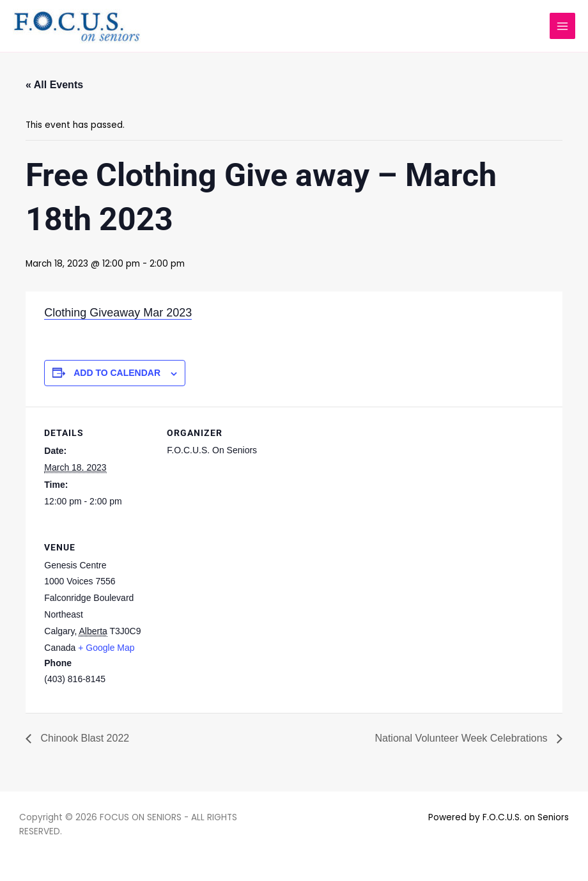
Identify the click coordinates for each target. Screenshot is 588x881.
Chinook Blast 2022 (83, 738)
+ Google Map (106, 648)
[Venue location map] (234, 609)
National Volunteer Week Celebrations (462, 738)
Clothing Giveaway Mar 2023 (118, 313)
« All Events (54, 85)
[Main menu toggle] (563, 26)
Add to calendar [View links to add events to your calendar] (117, 373)
